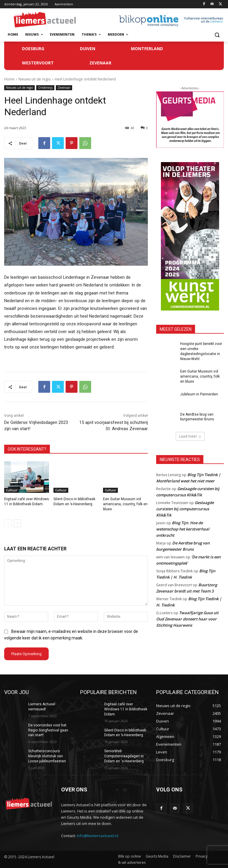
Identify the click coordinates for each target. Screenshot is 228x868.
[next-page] (17, 523)
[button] (217, 35)
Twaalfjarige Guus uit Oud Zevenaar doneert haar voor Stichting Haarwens (187, 619)
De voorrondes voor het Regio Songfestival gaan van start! (48, 730)
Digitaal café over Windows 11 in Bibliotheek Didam (126, 709)
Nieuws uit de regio (35, 79)
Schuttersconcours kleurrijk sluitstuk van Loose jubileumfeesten (47, 756)
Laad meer (190, 436)
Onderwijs (45, 88)
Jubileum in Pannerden (199, 394)
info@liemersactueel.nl (97, 836)
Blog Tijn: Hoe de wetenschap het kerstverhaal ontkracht (183, 529)
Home (9, 79)
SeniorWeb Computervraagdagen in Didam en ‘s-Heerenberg (124, 756)
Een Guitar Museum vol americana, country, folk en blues (125, 504)
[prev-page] (8, 523)
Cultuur (12, 490)
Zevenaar (64, 88)
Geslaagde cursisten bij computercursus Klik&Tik (185, 509)
